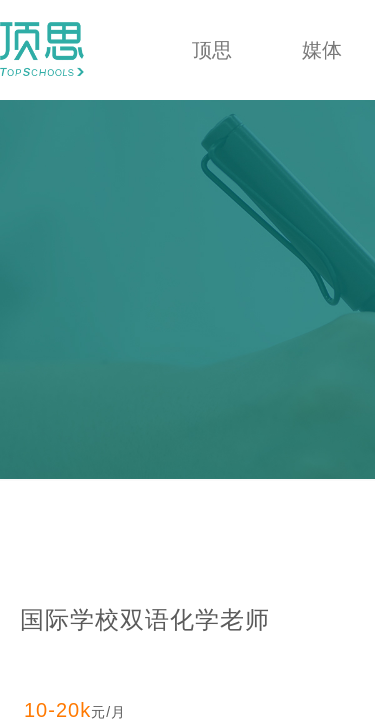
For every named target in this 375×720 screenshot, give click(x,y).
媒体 (322, 50)
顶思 (212, 50)
